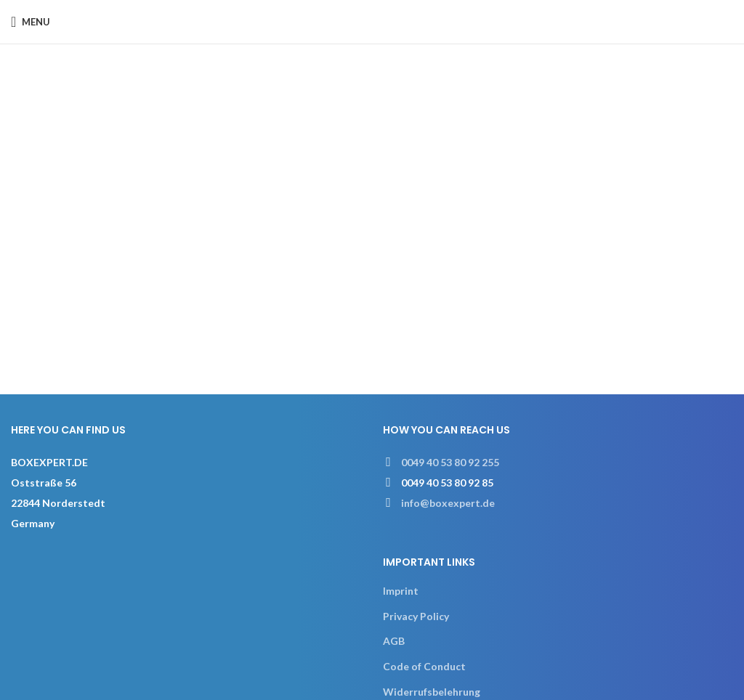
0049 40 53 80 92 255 (450, 462)
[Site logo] (372, 21)
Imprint (401, 591)
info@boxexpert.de (448, 503)
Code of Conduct (424, 666)
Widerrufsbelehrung (432, 692)
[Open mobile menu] (31, 22)
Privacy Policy (416, 616)
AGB (394, 641)
